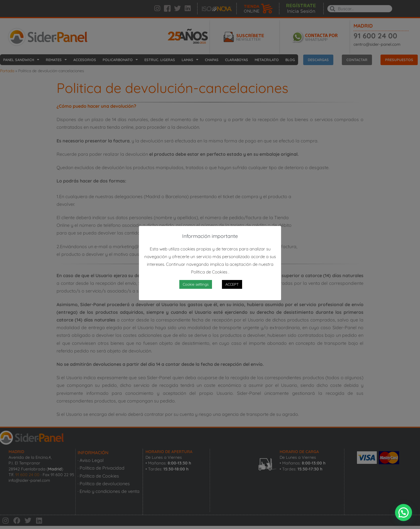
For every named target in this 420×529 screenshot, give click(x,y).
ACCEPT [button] (232, 284)
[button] (404, 513)
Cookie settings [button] (196, 284)
